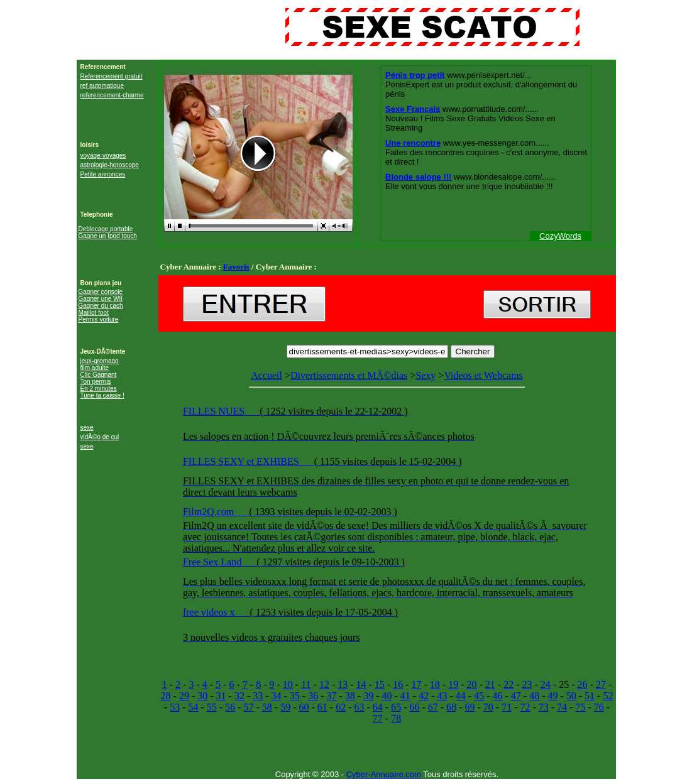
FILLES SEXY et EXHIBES (242, 461)
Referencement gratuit (112, 76)
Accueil (266, 375)
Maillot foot (94, 313)
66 (414, 707)
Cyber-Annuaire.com (384, 774)
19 (453, 684)
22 (508, 684)
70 (488, 707)
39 (368, 696)
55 (212, 707)
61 (322, 707)
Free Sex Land (213, 562)
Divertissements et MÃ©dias (349, 375)
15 (380, 684)
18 (435, 684)
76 (599, 707)
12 (324, 684)
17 (417, 684)
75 (580, 707)
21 (490, 684)
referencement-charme (112, 95)
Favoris (236, 267)
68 (451, 707)
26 (582, 684)
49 (552, 696)
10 (288, 684)
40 (387, 696)
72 (525, 707)
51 (590, 696)
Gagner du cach (101, 306)
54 (194, 707)
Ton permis (96, 382)
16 (398, 684)
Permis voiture (99, 319)
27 (601, 684)
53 (175, 707)
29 (184, 696)
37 (332, 696)
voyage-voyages (103, 155)
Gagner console (101, 292)
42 (424, 696)
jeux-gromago (100, 361)
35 (295, 696)
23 (527, 684)
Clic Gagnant (99, 375)
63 (360, 707)
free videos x (210, 612)
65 (396, 707)
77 (378, 718)
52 (608, 696)
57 (249, 707)
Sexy (426, 375)
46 (497, 696)
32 (239, 696)
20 (472, 684)
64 (378, 707)
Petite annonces (103, 174)
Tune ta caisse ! (102, 395)
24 (546, 684)
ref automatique (102, 86)
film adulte (95, 368)
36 (313, 696)
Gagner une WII (101, 299)
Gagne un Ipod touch (108, 236)
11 (306, 684)
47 (516, 696)
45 (479, 696)
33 (258, 696)
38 (350, 696)
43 (442, 696)
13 (343, 684)
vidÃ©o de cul (100, 437)
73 (544, 707)
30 (202, 696)
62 (341, 707)
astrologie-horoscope (110, 165)
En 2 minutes (99, 389)
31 (221, 696)
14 (361, 684)
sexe (87, 427)
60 (304, 707)
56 (230, 707)
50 (571, 696)
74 (562, 707)
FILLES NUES (215, 411)
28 (166, 696)
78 (396, 718)
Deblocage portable (106, 229)
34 (277, 696)
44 (461, 696)
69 (470, 707)
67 (433, 707)
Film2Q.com (210, 512)
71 (507, 707)
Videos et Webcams (387, 513)
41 (405, 696)
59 (285, 707)
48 (534, 696)
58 (267, 707)
